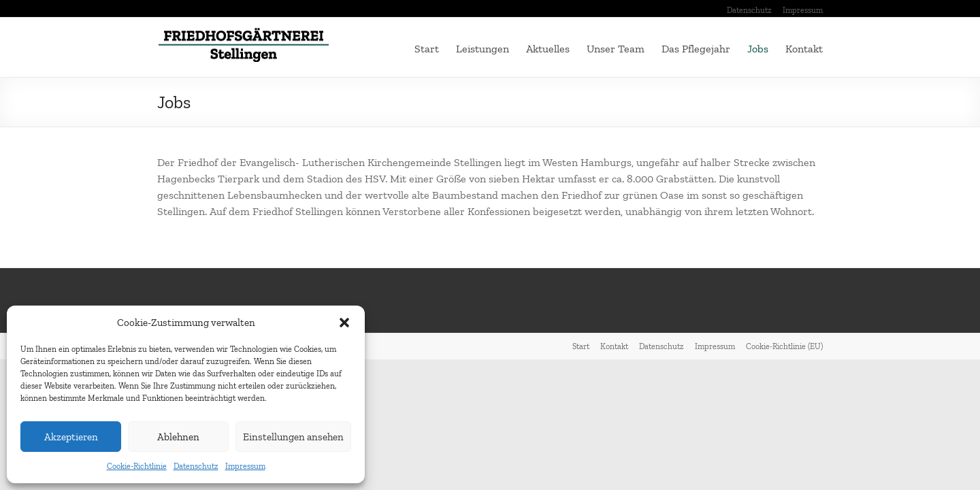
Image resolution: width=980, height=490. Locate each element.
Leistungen (483, 49)
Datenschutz (196, 466)
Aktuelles (548, 49)
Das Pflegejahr (696, 49)
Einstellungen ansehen (293, 437)
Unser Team (616, 49)
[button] (344, 323)
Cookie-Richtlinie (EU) (784, 346)
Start (427, 49)
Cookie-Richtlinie (137, 466)
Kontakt (804, 49)
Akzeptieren (71, 437)
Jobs (758, 49)
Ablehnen (178, 437)
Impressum (245, 466)
